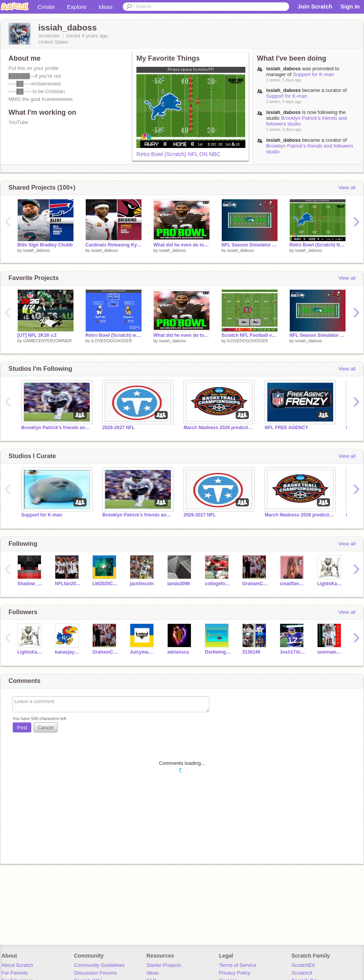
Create (46, 7)
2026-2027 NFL (119, 428)
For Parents (15, 973)
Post (22, 728)
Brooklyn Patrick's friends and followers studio (56, 428)
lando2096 (179, 584)
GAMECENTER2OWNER (48, 341)
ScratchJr (302, 973)
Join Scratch (315, 6)
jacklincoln (142, 584)
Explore (77, 7)
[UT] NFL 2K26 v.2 (37, 335)
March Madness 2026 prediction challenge (218, 428)
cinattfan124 (293, 584)
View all (347, 188)
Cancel (46, 728)
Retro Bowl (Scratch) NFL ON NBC (178, 154)
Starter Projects (164, 965)
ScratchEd (303, 965)
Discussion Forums (95, 973)
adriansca (178, 652)
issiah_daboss (37, 250)
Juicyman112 (143, 652)
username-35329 (330, 652)
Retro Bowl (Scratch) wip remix (114, 335)
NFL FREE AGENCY (287, 428)
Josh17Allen (293, 652)
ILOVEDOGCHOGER (112, 341)
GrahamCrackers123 (255, 584)
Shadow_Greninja (30, 584)
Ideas (106, 7)
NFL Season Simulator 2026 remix (250, 245)
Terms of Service (238, 965)
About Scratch (17, 965)
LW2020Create (105, 584)
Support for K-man (313, 74)
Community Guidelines (99, 965)
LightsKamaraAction (330, 584)
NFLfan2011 (68, 584)
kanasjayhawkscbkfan (68, 652)
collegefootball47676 (218, 584)
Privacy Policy (235, 973)
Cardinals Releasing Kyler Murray (114, 245)
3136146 (251, 652)
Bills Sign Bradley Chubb (45, 245)
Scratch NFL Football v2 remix (250, 335)
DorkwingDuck (218, 652)
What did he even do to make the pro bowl (182, 245)
